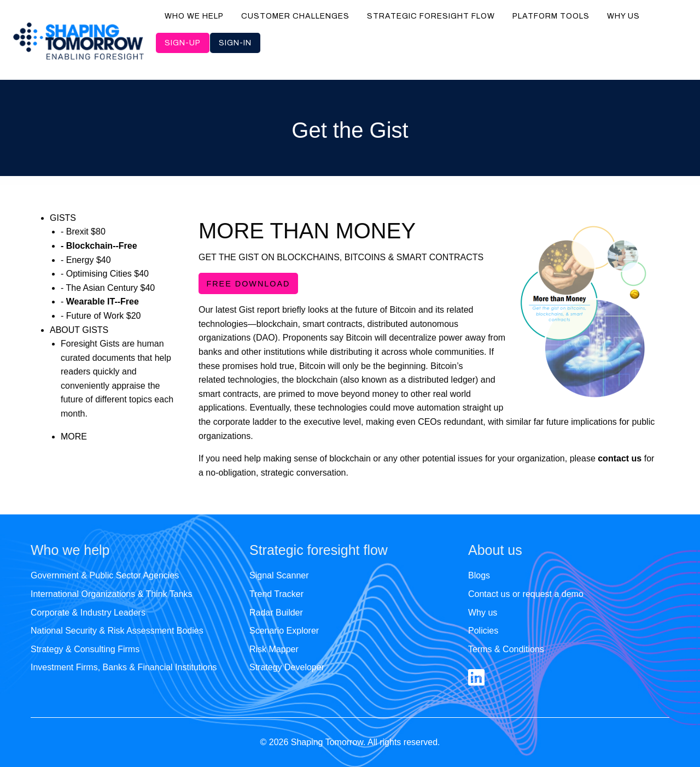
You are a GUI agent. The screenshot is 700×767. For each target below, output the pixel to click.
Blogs (479, 575)
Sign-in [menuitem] (235, 43)
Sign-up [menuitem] (183, 43)
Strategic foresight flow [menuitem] (431, 16)
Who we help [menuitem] (194, 16)
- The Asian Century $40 (108, 288)
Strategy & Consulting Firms (85, 649)
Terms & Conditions (506, 649)
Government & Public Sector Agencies (105, 575)
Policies (483, 631)
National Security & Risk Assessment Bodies (117, 631)
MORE (74, 437)
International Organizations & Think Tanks (112, 594)
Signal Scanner (279, 575)
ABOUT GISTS (79, 330)
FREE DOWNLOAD (248, 284)
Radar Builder (276, 613)
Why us (483, 613)
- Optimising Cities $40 (105, 274)
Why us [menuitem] (623, 16)
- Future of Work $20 (101, 316)
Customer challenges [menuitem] (295, 16)
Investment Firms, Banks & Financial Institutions (124, 667)
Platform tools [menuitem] (551, 16)
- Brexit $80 (83, 232)
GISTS (63, 218)
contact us (620, 458)
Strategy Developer (287, 667)
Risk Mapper (274, 649)
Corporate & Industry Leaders (88, 613)
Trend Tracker (276, 594)
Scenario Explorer (284, 631)
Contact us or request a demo (526, 594)
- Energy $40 (86, 260)
